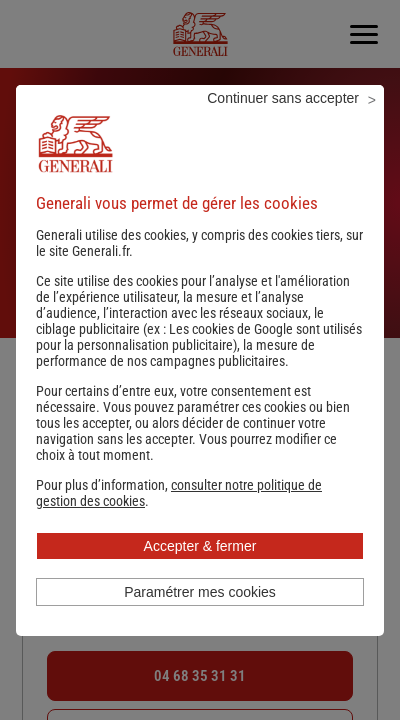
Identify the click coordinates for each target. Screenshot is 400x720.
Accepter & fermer (200, 546)
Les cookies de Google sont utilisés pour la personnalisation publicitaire (199, 337)
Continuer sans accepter (283, 98)
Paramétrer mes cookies (200, 592)
